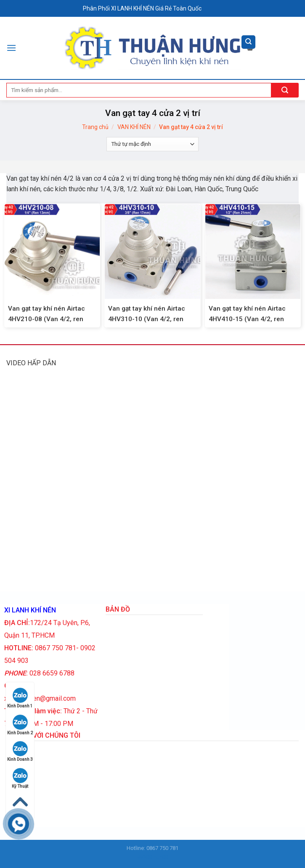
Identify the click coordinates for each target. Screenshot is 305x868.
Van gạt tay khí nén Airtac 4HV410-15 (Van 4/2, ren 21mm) (247, 319)
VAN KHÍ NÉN (134, 127)
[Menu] (11, 48)
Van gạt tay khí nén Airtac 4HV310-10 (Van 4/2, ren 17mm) (147, 319)
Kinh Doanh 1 (20, 698)
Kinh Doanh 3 (20, 751)
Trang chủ (95, 127)
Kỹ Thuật (20, 778)
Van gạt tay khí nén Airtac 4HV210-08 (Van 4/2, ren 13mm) (46, 319)
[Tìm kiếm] (248, 42)
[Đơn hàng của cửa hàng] (152, 144)
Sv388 (145, 857)
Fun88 (160, 857)
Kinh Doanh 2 (20, 725)
